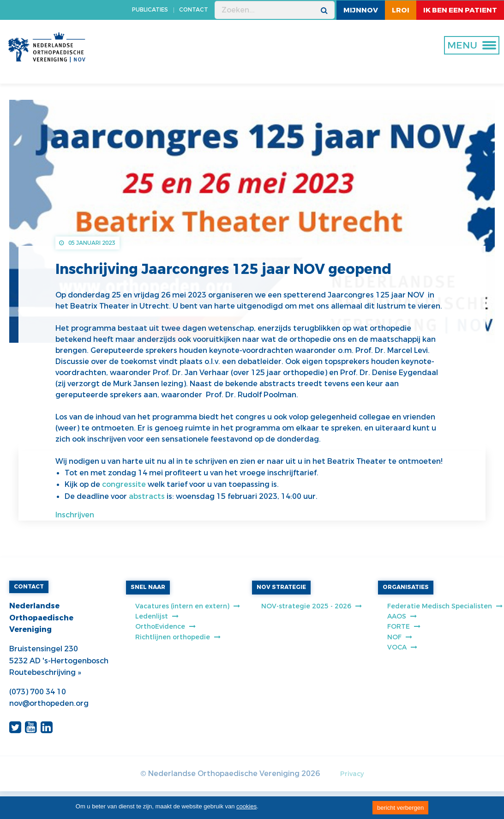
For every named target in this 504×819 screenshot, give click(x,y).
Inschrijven (75, 515)
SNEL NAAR (148, 587)
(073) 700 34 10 (38, 692)
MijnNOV (361, 10)
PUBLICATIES (150, 10)
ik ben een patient (460, 10)
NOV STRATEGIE (281, 587)
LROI (401, 10)
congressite (125, 484)
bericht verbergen (400, 808)
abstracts (148, 496)
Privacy (352, 774)
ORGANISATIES (406, 587)
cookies (246, 806)
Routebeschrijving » (45, 672)
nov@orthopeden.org (49, 703)
